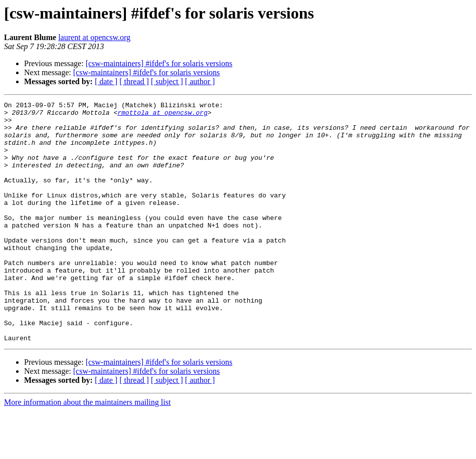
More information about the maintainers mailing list (87, 450)
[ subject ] (167, 81)
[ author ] (200, 81)
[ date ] (106, 81)
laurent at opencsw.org (94, 37)
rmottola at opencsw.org (162, 115)
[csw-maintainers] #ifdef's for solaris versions (159, 63)
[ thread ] (134, 81)
